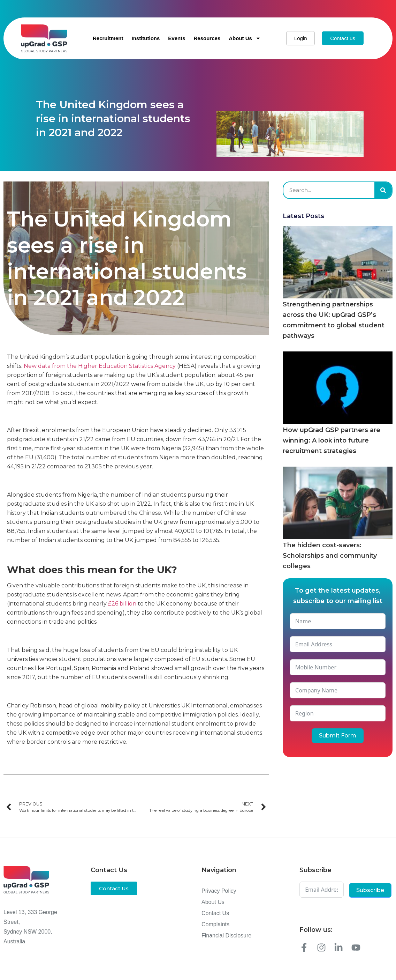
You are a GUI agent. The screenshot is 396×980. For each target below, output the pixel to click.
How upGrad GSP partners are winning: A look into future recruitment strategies (332, 440)
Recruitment (108, 38)
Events (177, 38)
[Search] (383, 190)
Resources (207, 38)
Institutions (146, 38)
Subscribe (370, 890)
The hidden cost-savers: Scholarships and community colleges (330, 556)
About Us (245, 38)
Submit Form (338, 736)
